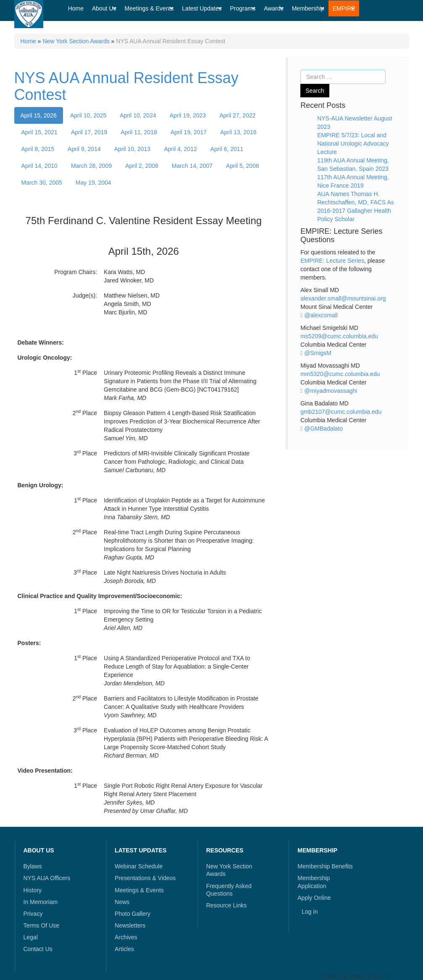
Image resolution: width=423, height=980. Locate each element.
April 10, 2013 (132, 149)
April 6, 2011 (227, 149)
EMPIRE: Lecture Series (332, 261)
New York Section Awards (76, 41)
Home (28, 41)
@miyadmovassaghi (329, 391)
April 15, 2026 (39, 115)
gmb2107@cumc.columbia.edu (341, 412)
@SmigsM (316, 353)
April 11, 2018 (139, 132)
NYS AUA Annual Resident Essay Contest (126, 86)
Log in (310, 912)
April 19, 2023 (188, 115)
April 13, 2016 (238, 132)
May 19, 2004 (93, 183)
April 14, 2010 (39, 166)
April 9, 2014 (84, 149)
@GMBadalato (322, 429)
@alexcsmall (319, 315)
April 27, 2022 (237, 115)
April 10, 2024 (138, 115)
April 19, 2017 (189, 132)
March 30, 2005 (42, 183)
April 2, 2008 (142, 166)
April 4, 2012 (180, 149)
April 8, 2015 (38, 149)
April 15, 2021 (39, 132)
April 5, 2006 (243, 166)
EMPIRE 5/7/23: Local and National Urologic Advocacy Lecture (353, 144)
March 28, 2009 (91, 166)
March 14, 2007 (192, 166)
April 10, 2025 (88, 115)
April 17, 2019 (89, 132)
